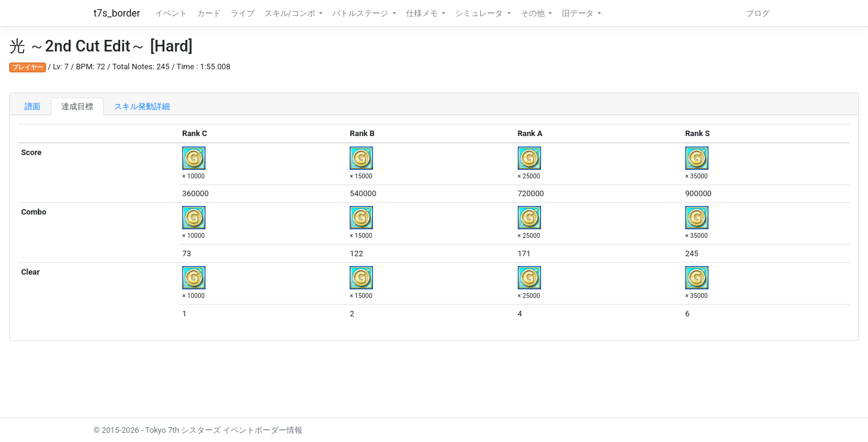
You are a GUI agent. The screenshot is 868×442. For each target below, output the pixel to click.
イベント (171, 13)
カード (209, 13)
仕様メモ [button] (423, 13)
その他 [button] (534, 13)
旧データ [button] (579, 13)
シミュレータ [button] (480, 13)
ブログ (758, 13)
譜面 (33, 106)
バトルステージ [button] (361, 13)
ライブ (243, 13)
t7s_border (117, 13)
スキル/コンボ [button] (291, 13)
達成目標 (77, 106)
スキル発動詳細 (142, 106)
